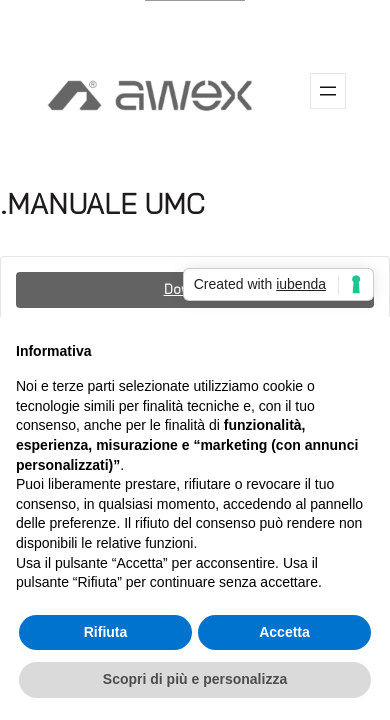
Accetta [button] (284, 632)
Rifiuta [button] (106, 632)
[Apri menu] (328, 91)
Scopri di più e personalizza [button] (195, 679)
